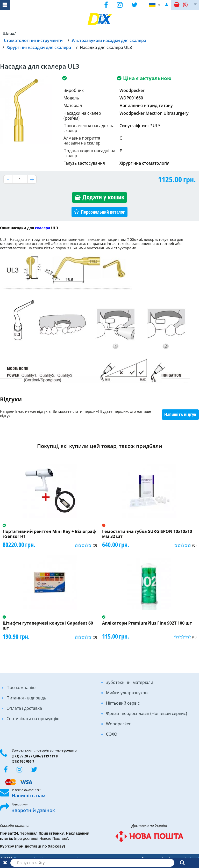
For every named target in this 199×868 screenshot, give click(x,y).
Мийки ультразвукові (127, 693)
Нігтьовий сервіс (123, 703)
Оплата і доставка (24, 708)
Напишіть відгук (180, 414)
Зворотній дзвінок (33, 810)
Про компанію (21, 688)
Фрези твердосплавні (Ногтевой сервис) (147, 713)
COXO (112, 734)
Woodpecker (118, 724)
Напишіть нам (29, 795)
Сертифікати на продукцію (33, 719)
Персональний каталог (103, 212)
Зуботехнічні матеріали (130, 682)
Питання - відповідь (26, 698)
